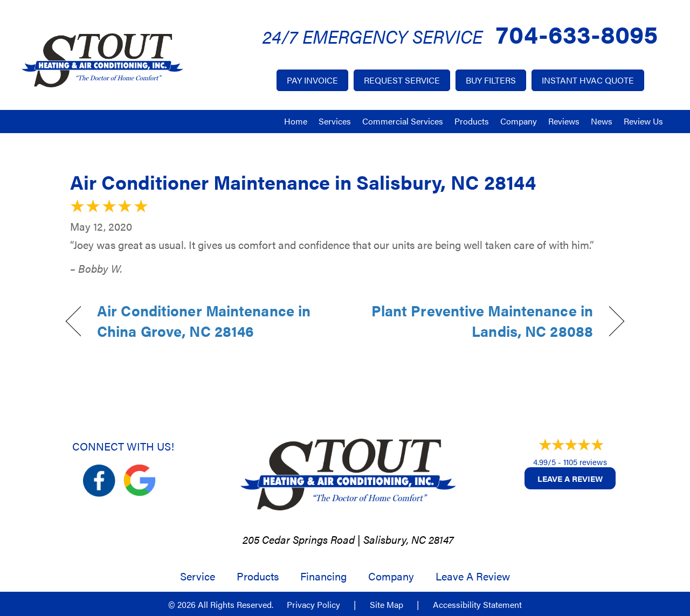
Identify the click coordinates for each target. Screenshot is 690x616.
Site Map (387, 605)
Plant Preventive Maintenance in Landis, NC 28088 (477, 321)
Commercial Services (403, 121)
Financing (323, 576)
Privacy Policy (313, 605)
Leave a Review (570, 478)
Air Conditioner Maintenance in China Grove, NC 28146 (204, 321)
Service (198, 576)
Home (296, 121)
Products (472, 121)
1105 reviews (585, 462)
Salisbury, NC (395, 539)
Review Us (643, 121)
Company (519, 121)
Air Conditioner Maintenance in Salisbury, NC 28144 (303, 182)
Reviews (564, 121)
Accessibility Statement (477, 605)
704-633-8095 (577, 33)
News (602, 121)
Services (335, 121)
